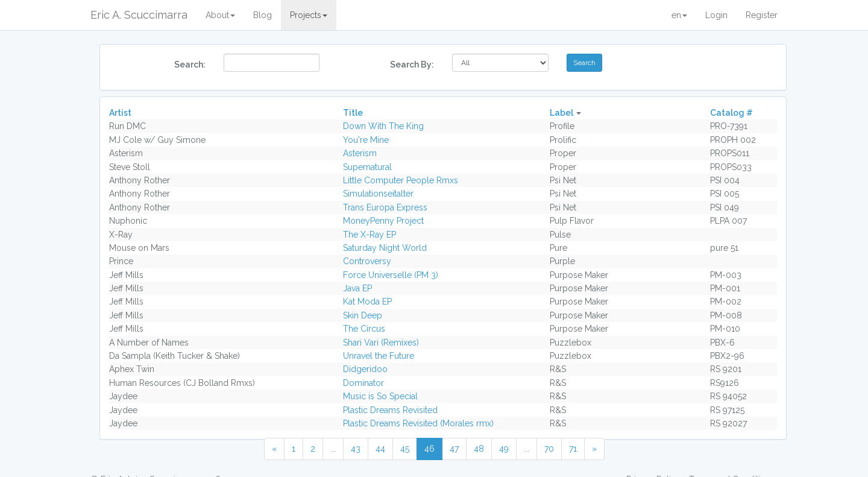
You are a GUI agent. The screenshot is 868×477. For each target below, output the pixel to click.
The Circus (364, 329)
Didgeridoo (365, 369)
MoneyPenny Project (383, 221)
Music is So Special (380, 396)
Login (716, 15)
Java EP (357, 288)
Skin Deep (363, 315)
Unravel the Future (379, 356)
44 (380, 449)
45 (405, 449)
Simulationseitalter (378, 194)
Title (353, 113)
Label (561, 113)
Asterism (360, 153)
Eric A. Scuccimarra (139, 15)
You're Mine (366, 140)
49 (504, 449)
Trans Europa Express (385, 207)
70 (549, 449)
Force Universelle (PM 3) (391, 275)
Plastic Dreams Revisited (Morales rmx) (418, 423)
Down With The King (383, 126)
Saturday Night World (385, 248)
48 (479, 449)
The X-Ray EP (370, 235)
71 (573, 449)
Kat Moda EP (367, 302)
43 (356, 449)
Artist (120, 113)
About (220, 15)
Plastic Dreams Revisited (390, 410)
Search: (190, 65)
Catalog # (731, 113)
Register (762, 15)
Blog (263, 15)
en (679, 15)
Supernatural (367, 167)
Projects (309, 15)
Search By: (412, 65)
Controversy (367, 261)
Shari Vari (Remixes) (381, 343)
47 (454, 449)
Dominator (363, 383)
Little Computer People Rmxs (401, 180)
